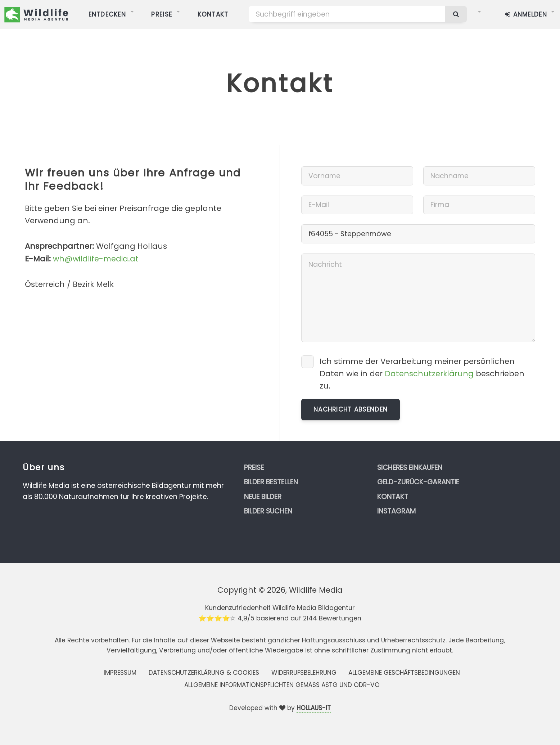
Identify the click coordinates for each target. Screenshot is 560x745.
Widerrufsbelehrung (304, 673)
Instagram (396, 511)
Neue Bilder (263, 497)
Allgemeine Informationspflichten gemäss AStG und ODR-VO (282, 685)
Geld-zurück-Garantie (418, 482)
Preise (254, 468)
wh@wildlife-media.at (96, 259)
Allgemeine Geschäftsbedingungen (404, 673)
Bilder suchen (268, 511)
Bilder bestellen (271, 482)
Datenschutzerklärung (429, 374)
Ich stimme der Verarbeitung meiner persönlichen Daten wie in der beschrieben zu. (422, 374)
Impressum (120, 673)
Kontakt (393, 497)
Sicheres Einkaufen (410, 468)
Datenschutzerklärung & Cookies (204, 673)
